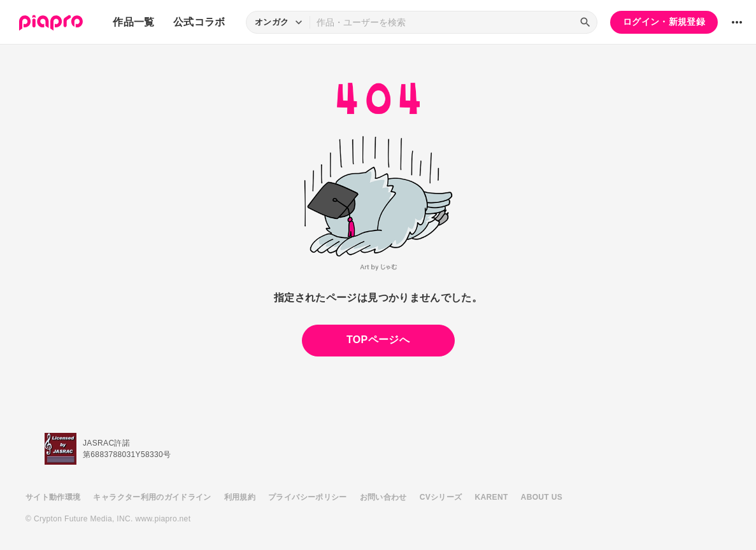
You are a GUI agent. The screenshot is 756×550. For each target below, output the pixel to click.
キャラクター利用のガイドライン (152, 497)
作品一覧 (133, 22)
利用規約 (240, 497)
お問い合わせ (383, 497)
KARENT (492, 497)
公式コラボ (199, 22)
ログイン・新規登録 (664, 22)
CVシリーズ (441, 497)
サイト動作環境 (53, 497)
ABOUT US (542, 497)
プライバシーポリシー (308, 497)
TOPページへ (378, 340)
